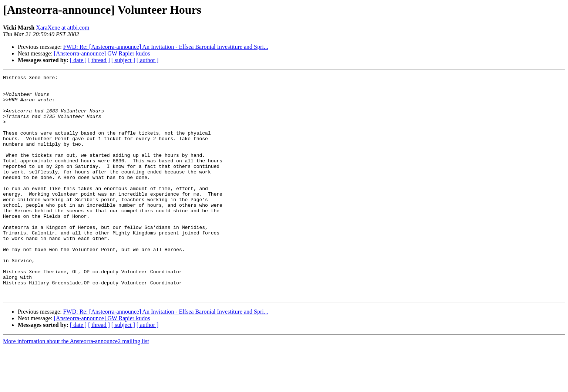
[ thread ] (99, 60)
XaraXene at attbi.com (63, 28)
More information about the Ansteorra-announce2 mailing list (76, 386)
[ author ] (148, 60)
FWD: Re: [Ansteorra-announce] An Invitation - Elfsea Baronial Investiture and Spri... (166, 47)
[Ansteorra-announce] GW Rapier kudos (102, 53)
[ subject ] (123, 60)
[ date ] (78, 60)
